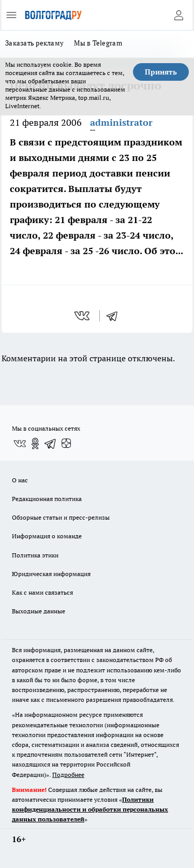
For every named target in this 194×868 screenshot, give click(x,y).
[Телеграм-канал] (51, 444)
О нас (20, 480)
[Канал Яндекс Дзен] (66, 444)
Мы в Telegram (98, 43)
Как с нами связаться (42, 592)
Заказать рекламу (34, 43)
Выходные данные (39, 611)
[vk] (83, 316)
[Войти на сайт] (178, 15)
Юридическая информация (51, 574)
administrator (121, 122)
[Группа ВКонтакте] (20, 444)
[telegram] (115, 316)
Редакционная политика (47, 499)
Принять (161, 72)
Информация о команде (47, 536)
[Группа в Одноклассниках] (35, 444)
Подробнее (68, 775)
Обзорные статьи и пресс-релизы (61, 517)
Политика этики (35, 555)
